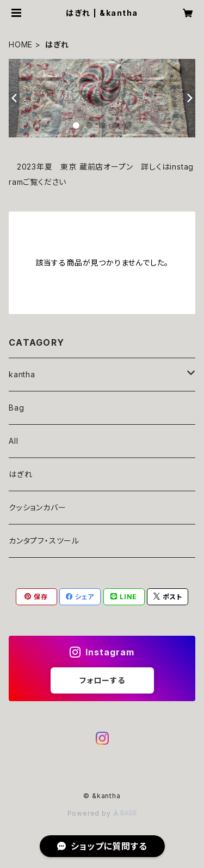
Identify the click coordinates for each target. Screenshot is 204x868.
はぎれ (20, 474)
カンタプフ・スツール (44, 541)
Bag (16, 408)
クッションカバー (37, 507)
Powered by (102, 813)
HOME (21, 44)
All (13, 441)
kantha (22, 374)
